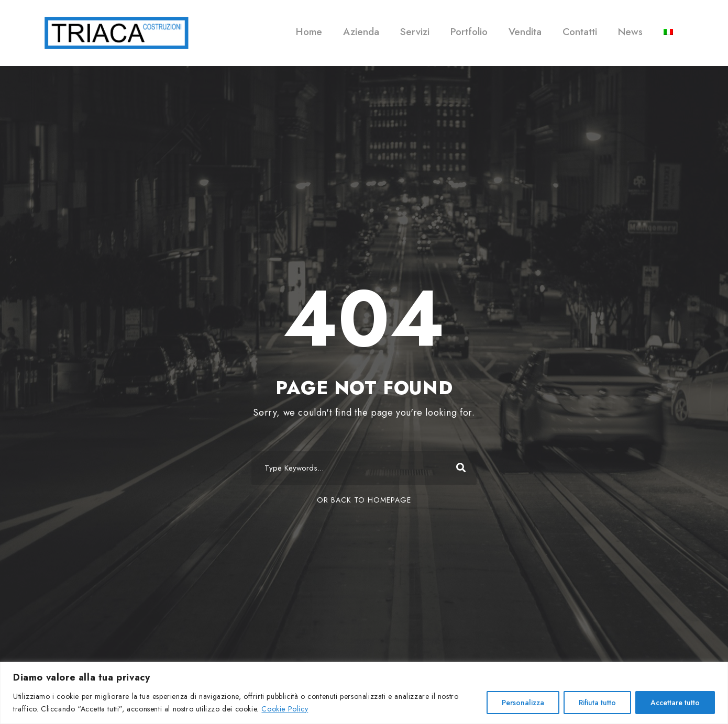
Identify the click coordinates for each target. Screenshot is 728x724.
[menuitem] (668, 39)
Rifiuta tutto (597, 703)
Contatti (580, 32)
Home (309, 32)
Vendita (525, 32)
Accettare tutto (675, 703)
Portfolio (469, 32)
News (630, 32)
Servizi (415, 32)
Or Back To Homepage (364, 500)
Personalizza (523, 703)
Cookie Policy (285, 709)
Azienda (361, 32)
